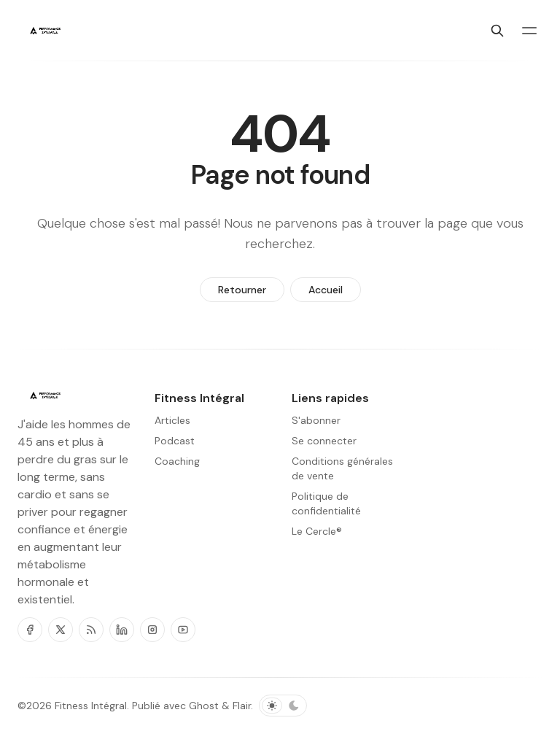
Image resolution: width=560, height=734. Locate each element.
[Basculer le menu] (529, 31)
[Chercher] (497, 31)
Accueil (326, 290)
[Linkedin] (122, 630)
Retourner (242, 290)
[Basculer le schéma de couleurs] (283, 706)
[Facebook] (30, 630)
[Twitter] (61, 630)
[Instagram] (152, 630)
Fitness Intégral (91, 706)
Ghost (204, 706)
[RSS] (91, 630)
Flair (242, 706)
